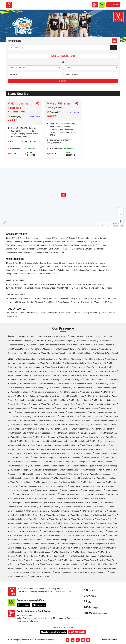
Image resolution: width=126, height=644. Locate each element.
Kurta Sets (97, 242)
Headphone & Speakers (16, 274)
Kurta (57, 267)
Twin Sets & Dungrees (15, 288)
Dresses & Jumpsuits (35, 238)
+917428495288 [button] (15, 149)
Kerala (47, 618)
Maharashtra (59, 618)
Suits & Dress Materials (16, 245)
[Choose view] (121, 221)
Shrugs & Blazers (13, 242)
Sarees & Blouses (83, 242)
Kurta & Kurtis (68, 242)
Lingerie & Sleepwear (74, 249)
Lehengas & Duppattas (37, 245)
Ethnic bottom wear (97, 267)
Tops (22, 238)
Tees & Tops (28, 299)
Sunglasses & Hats (14, 252)
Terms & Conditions (110, 640)
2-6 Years (84, 288)
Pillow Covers (65, 313)
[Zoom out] (121, 215)
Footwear (28, 252)
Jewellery (38, 252)
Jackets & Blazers (52, 242)
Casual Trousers (13, 267)
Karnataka (37, 618)
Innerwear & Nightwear (93, 284)
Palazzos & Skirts (71, 245)
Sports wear (11, 270)
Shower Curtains (108, 313)
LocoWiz (51, 640)
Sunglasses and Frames (86, 270)
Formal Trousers (29, 267)
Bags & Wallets (28, 249)
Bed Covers (52, 313)
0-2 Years (74, 288)
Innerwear (32, 274)
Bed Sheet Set (12, 313)
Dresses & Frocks (13, 299)
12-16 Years (107, 288)
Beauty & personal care (54, 252)
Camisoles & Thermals (94, 249)
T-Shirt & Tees (12, 238)
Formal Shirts (46, 263)
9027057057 (113, 5)
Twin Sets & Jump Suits (107, 299)
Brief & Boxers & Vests (48, 274)
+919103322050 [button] (54, 149)
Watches (70, 270)
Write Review (35, 117)
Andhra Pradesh (23, 618)
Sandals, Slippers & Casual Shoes (41, 288)
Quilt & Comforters (28, 313)
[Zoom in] (121, 210)
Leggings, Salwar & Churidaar (94, 245)
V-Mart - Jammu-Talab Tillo (19, 106)
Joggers (41, 267)
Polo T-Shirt (19, 263)
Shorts (50, 267)
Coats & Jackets (74, 284)
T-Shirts (9, 263)
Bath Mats (94, 313)
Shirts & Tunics (53, 238)
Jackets (72, 263)
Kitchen (9, 316)
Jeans (103, 263)
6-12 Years (95, 288)
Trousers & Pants (85, 238)
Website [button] (12, 154)
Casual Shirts (32, 263)
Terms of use (106, 226)
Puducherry (72, 618)
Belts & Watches (56, 249)
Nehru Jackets (80, 267)
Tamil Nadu (21, 621)
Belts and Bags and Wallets (52, 270)
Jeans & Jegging (68, 238)
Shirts (17, 284)
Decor (17, 316)
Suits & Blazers (60, 263)
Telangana (34, 621)
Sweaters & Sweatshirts (32, 242)
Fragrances (23, 270)
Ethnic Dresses (56, 245)
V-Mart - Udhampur (59, 104)
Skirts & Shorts (101, 238)
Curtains (76, 313)
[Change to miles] (107, 223)
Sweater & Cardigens (56, 284)
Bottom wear (27, 284)
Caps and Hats (105, 270)
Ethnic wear (67, 267)
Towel (85, 313)
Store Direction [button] (30, 154)
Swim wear (42, 249)
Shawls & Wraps (13, 249)
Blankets (41, 313)
